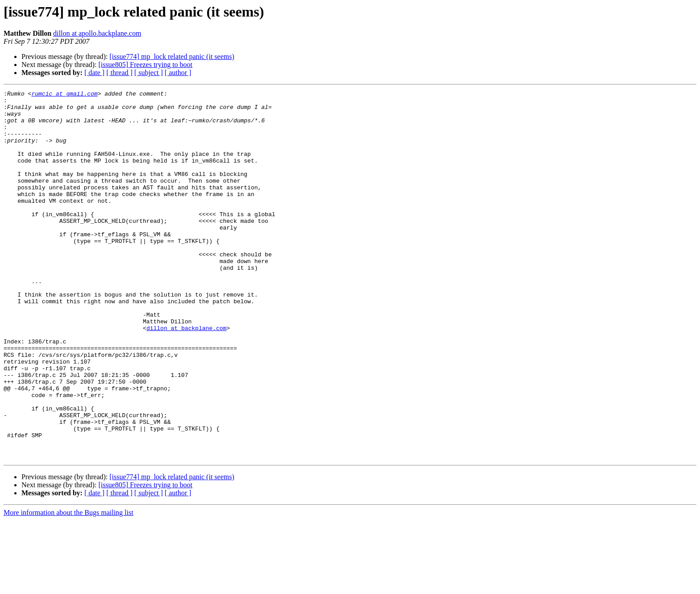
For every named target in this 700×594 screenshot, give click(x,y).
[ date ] (94, 73)
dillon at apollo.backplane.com (97, 33)
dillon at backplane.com (186, 376)
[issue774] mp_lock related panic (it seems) (172, 56)
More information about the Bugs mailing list (69, 586)
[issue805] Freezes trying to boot (145, 65)
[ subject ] (149, 73)
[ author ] (178, 73)
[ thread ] (119, 73)
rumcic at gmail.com (64, 95)
